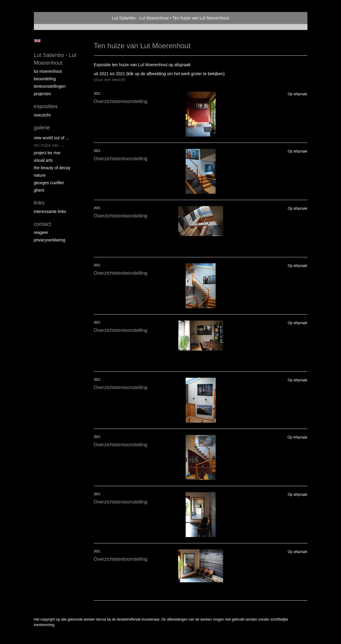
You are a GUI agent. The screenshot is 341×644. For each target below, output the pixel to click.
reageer (41, 232)
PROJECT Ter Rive (47, 153)
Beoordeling (45, 79)
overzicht (42, 115)
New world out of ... (52, 138)
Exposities (46, 106)
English (37, 41)
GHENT (39, 190)
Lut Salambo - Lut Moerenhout (141, 18)
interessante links (50, 211)
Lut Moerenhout (48, 71)
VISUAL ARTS (43, 160)
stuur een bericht (109, 80)
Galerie (42, 128)
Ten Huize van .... (49, 145)
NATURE (40, 175)
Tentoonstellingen (50, 86)
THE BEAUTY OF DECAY (52, 168)
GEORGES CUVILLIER (49, 183)
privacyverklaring (50, 240)
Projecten (43, 94)
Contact (43, 224)
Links (39, 203)
